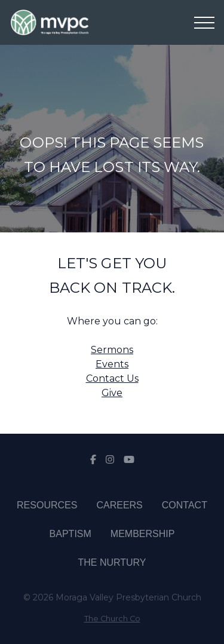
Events (112, 364)
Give (112, 393)
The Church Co (112, 619)
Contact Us (112, 378)
